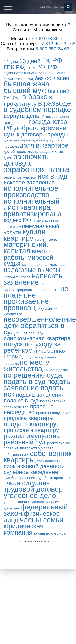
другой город (14, 152)
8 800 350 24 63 (52, 49)
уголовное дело (30, 496)
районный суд (25, 442)
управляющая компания (24, 502)
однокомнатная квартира (37, 338)
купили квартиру (25, 235)
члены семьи (42, 520)
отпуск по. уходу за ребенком (32, 347)
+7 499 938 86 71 (47, 39)
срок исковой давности (34, 466)
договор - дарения (19, 140)
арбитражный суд (18, 79)
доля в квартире (44, 145)
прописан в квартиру (31, 430)
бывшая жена (26, 84)
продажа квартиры (29, 418)
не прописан (26, 305)
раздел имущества (32, 436)
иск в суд (52, 176)
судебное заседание (31, 472)
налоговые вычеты (32, 270)
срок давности (48, 461)
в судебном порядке (37, 109)
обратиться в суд (34, 329)
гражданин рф (16, 123)
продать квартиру (30, 424)
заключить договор (26, 160)
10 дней (30, 61)
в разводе (55, 103)
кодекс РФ (17, 220)
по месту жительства (26, 365)
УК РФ (48, 67)
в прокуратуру (28, 100)
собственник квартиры (38, 457)
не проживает (21, 298)
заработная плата (36, 169)
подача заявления (40, 395)
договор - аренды (44, 134)
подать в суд (25, 381)
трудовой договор (33, 489)
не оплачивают (46, 290)
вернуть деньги (24, 116)
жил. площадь (39, 152)
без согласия (52, 78)
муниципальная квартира (43, 265)
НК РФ (31, 68)
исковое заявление (29, 182)
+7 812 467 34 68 (57, 44)
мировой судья (28, 261)
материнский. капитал (26, 248)
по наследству (56, 370)
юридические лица (50, 533)
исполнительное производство (31, 192)
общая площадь (30, 333)
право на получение (53, 413)
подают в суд (21, 400)
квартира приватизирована (33, 211)
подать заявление (37, 385)
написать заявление (33, 279)
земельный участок (20, 177)
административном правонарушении (34, 73)
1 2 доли (11, 62)
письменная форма (35, 354)
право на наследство (29, 409)
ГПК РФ (14, 67)
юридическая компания (24, 529)
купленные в (45, 239)
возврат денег (58, 117)
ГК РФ (52, 60)
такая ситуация (27, 483)
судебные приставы (53, 478)
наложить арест (17, 277)
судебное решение (19, 478)
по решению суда (33, 375)
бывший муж (25, 90)
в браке (35, 97)
